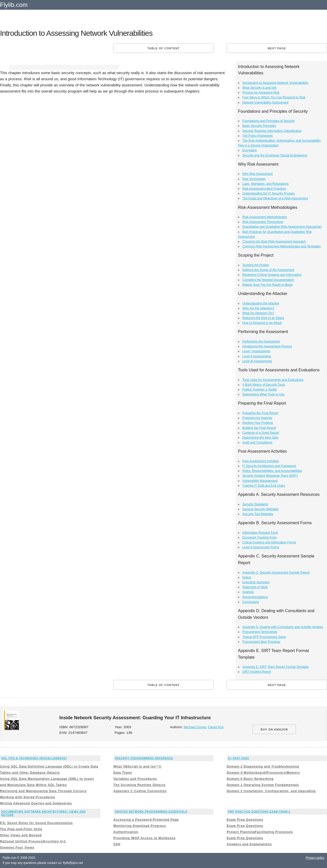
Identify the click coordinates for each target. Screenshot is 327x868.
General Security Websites (261, 509)
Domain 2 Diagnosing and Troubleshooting (263, 767)
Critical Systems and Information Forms (269, 542)
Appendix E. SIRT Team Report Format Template (276, 667)
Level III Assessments (257, 361)
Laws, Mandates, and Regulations (266, 184)
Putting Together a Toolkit (260, 390)
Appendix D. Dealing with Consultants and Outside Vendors (283, 627)
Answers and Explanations (249, 844)
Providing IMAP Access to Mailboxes (144, 838)
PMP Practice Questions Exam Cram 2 (259, 812)
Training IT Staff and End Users (264, 486)
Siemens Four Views (17, 848)
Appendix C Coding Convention (140, 791)
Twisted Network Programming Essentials (151, 812)
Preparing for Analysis (257, 418)
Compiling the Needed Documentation (268, 280)
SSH (117, 844)
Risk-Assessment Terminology (263, 222)
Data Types (123, 773)
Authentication (126, 832)
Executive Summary (256, 582)
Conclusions (251, 602)
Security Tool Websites (258, 514)
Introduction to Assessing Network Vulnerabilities (275, 83)
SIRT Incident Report (257, 672)
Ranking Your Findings (258, 423)
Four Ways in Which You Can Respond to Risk (274, 97)
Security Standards (255, 504)
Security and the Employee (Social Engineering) (275, 155)
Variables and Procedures (135, 779)
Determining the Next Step (260, 438)
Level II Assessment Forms (261, 547)
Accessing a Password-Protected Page (146, 820)
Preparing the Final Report (260, 413)
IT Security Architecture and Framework (269, 466)
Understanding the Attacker (261, 303)
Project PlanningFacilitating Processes (260, 832)
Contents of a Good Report (261, 433)
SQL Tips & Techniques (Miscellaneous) (34, 758)
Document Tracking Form (260, 538)
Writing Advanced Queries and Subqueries (36, 803)
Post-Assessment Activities (261, 461)
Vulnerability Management (260, 481)
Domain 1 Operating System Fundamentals (263, 785)
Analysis (248, 592)
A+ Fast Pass (238, 758)
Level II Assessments (257, 356)
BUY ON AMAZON (274, 729)
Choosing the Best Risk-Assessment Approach (274, 242)
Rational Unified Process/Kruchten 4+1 (33, 841)
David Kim (216, 727)
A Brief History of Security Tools (264, 385)
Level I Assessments (256, 351)
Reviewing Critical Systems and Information (272, 275)
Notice (247, 577)
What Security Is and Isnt (259, 88)
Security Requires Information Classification (272, 131)
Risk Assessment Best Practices (264, 189)
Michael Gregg (195, 727)
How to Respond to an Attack (262, 323)
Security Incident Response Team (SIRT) (270, 476)
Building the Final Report (259, 428)
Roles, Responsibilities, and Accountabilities (272, 471)
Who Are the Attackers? (258, 308)
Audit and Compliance (257, 442)
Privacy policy (315, 858)
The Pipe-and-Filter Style (21, 829)
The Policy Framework (258, 136)
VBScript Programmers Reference (144, 758)
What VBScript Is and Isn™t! (138, 767)
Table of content (163, 48)
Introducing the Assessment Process (267, 346)
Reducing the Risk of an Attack (263, 318)
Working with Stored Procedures (28, 797)
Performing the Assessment (261, 341)
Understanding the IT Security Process (269, 193)
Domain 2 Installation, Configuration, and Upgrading (271, 791)
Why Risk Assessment (258, 174)
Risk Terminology (254, 179)
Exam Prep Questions (245, 820)
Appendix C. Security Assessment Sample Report (276, 573)
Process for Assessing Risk (261, 93)
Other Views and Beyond (21, 835)
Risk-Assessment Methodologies (265, 217)
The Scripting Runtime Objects (139, 785)
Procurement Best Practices (261, 642)
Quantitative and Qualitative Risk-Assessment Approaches (282, 227)
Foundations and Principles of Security (269, 121)
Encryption (250, 150)
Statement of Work (255, 587)
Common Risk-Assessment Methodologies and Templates (282, 246)
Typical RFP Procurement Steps (264, 637)
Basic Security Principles (259, 126)
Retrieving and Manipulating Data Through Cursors (43, 791)
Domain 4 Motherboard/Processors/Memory (263, 773)
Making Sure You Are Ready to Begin (268, 285)
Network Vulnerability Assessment (265, 102)
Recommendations (255, 597)
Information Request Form (260, 533)
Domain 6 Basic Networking (250, 779)
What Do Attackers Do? (258, 313)
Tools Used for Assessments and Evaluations (273, 380)
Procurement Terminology (260, 632)
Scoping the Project (256, 265)
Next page (277, 48)
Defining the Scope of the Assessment (268, 270)
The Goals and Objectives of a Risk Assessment (275, 198)
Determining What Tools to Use (264, 394)
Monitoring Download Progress (140, 826)
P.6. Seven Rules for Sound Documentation (36, 823)
